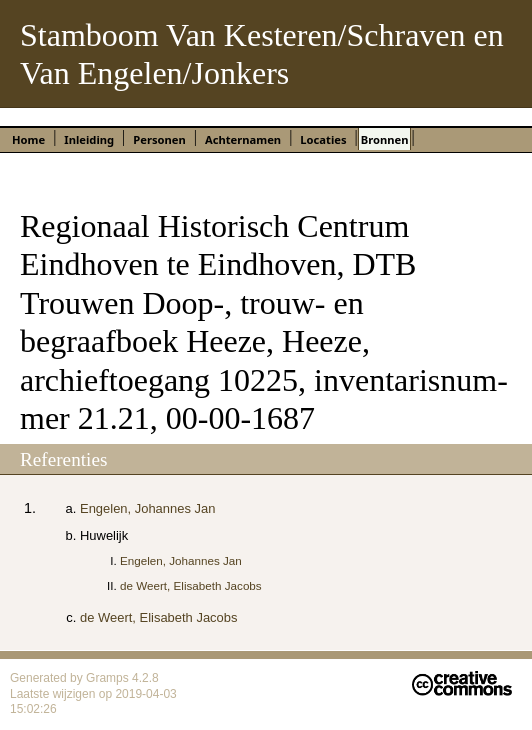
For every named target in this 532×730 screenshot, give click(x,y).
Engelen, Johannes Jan (147, 508)
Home (28, 139)
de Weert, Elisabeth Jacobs (191, 585)
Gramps (109, 678)
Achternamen (243, 139)
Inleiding (89, 139)
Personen (159, 139)
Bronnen (385, 139)
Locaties (323, 139)
